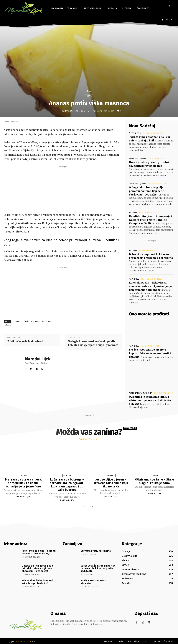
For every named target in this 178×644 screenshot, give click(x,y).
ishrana (8, 325)
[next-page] (92, 507)
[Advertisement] (63, 189)
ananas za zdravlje (44, 321)
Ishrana (89, 91)
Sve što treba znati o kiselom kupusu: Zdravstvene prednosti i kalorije (150, 353)
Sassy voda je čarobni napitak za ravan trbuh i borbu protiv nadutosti (98, 568)
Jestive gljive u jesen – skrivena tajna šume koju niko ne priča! (111, 483)
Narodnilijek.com (23, 641)
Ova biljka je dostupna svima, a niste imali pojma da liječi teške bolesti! (150, 400)
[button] (170, 6)
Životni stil (135, 133)
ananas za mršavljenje (23, 321)
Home (6, 122)
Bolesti (133, 213)
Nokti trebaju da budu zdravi (25, 341)
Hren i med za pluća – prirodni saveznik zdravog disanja (39, 552)
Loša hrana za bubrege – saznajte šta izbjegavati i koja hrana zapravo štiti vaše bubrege (67, 484)
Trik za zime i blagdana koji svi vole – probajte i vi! (37, 581)
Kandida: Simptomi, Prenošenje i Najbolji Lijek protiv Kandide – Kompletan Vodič (150, 220)
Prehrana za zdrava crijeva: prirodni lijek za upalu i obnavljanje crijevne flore (23, 483)
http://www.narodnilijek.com (37, 363)
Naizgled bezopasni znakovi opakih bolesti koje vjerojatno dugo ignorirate (93, 343)
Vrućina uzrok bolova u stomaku (93, 581)
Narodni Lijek (71, 111)
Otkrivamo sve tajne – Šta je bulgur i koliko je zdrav (155, 481)
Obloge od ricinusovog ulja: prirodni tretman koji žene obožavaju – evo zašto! (147, 191)
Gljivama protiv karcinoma (96, 550)
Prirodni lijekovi (138, 159)
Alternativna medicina (141, 393)
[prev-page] (85, 507)
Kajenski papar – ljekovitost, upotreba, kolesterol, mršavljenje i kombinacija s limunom (151, 286)
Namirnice (134, 279)
